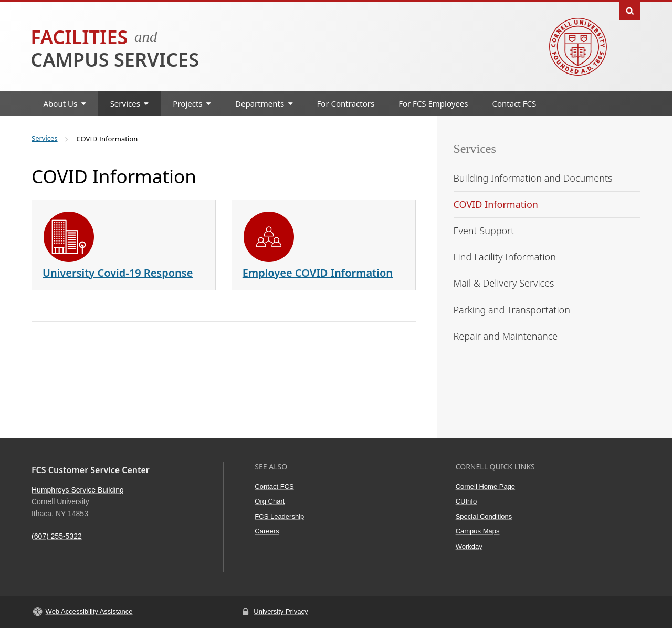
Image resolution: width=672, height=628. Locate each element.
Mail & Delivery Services (504, 283)
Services (475, 149)
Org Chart (270, 501)
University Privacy (281, 611)
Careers (267, 531)
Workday (469, 546)
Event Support (484, 231)
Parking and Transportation (512, 310)
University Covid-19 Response (118, 273)
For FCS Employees (433, 103)
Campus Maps (478, 531)
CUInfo (466, 501)
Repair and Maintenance (506, 336)
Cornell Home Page (485, 486)
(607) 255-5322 (57, 536)
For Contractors (346, 103)
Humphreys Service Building (78, 490)
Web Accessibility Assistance (89, 611)
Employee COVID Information (318, 273)
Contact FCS (514, 103)
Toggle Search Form (630, 10)
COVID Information (496, 204)
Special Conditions (484, 516)
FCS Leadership (279, 516)
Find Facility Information (505, 257)
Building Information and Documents (533, 178)
